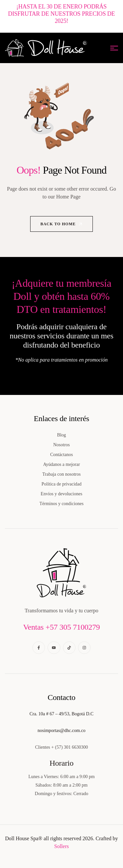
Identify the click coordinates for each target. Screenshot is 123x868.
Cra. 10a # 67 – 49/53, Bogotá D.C (61, 714)
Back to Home (62, 224)
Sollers (61, 846)
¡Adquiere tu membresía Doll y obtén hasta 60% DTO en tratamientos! (62, 296)
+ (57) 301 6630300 (70, 747)
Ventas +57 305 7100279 (61, 627)
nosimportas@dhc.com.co (62, 731)
